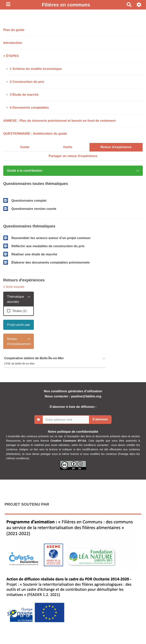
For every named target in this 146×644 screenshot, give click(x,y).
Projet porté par (18, 325)
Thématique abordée (16, 299)
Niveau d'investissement (19, 341)
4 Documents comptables (29, 108)
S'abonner (100, 419)
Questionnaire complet (29, 201)
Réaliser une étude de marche (34, 254)
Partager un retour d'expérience (73, 156)
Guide (25, 147)
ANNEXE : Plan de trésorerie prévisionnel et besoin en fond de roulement (59, 121)
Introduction (13, 43)
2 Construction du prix (27, 82)
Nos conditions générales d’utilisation (73, 391)
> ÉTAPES (11, 56)
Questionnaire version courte (34, 209)
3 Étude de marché (24, 95)
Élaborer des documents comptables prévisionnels (51, 262)
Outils (68, 147)
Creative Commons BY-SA (68, 441)
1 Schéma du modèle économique (36, 69)
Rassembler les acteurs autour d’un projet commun (51, 238)
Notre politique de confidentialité (73, 432)
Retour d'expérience (116, 147)
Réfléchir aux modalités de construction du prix (48, 246)
